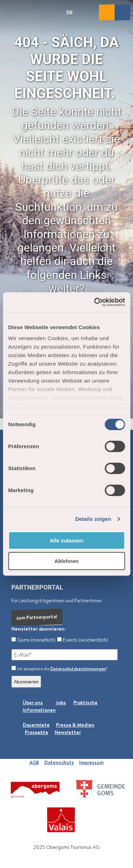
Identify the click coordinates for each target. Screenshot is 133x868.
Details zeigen (93, 519)
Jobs (61, 703)
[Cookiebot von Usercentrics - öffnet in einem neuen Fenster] (95, 302)
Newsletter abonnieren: (38, 629)
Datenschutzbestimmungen (78, 669)
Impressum (91, 762)
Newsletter (68, 732)
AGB (34, 762)
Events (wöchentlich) (83, 640)
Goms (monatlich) (33, 640)
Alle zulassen (66, 540)
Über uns (33, 703)
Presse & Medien (75, 725)
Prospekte (37, 732)
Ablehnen (66, 561)
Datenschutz (59, 762)
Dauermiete (36, 725)
